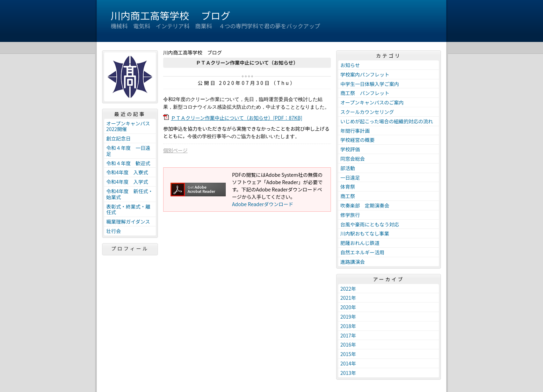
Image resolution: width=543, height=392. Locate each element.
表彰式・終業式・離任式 (128, 209)
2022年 (348, 289)
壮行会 (114, 231)
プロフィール (130, 248)
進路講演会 (353, 262)
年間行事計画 (355, 131)
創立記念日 (118, 138)
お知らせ (350, 65)
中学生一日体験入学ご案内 (370, 84)
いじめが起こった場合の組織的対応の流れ (387, 121)
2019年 (348, 317)
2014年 (348, 363)
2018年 (348, 326)
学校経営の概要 (357, 140)
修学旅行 (350, 215)
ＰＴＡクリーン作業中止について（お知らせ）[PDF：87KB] (237, 118)
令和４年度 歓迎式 (128, 163)
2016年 (348, 344)
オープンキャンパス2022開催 (128, 126)
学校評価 (350, 149)
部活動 (348, 168)
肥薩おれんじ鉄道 (360, 243)
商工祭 (348, 196)
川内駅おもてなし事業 (365, 233)
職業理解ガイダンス (128, 222)
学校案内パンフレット (365, 74)
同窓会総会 (353, 159)
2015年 (348, 354)
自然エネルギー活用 (362, 252)
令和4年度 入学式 (127, 182)
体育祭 (348, 187)
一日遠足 (350, 177)
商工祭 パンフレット (365, 93)
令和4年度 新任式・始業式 (130, 194)
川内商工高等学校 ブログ (171, 15)
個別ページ (175, 150)
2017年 (348, 335)
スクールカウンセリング (367, 112)
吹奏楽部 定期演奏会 (365, 205)
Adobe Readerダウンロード (263, 204)
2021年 (348, 298)
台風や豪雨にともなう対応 (370, 224)
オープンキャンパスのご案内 (372, 102)
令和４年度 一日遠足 (128, 151)
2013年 (348, 373)
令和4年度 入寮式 (127, 172)
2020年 (348, 307)
